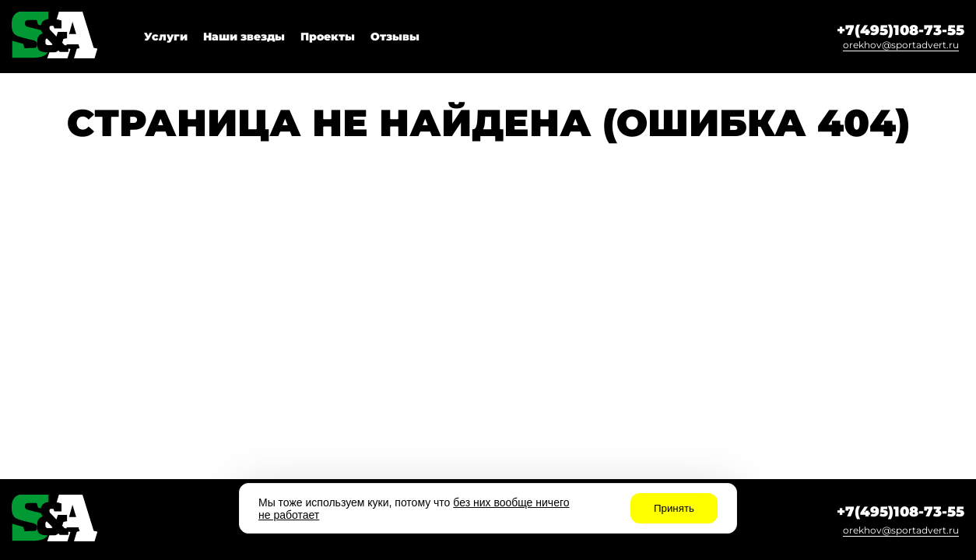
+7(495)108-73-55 (901, 30)
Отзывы (395, 37)
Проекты (328, 37)
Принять (674, 508)
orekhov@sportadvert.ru (901, 45)
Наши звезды (244, 37)
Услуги (166, 37)
